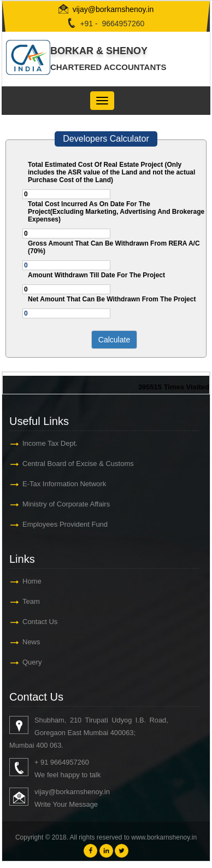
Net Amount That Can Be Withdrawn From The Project (112, 299)
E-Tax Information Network (64, 484)
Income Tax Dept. (50, 443)
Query (32, 662)
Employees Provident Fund (65, 524)
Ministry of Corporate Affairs (66, 504)
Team (31, 601)
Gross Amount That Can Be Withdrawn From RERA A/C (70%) (114, 247)
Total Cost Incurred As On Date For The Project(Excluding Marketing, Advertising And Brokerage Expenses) (116, 212)
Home (32, 581)
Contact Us (40, 622)
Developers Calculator (106, 139)
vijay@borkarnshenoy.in (113, 9)
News (31, 642)
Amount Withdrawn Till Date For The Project (96, 275)
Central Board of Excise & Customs (78, 464)
